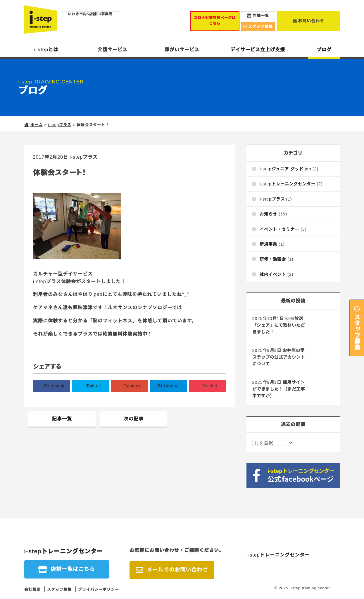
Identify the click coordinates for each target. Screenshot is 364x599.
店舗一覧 (261, 16)
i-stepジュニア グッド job (285, 169)
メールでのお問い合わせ (177, 570)
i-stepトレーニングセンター (287, 184)
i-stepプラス (84, 157)
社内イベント (273, 274)
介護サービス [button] (113, 50)
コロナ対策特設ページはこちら (215, 21)
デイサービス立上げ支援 (258, 50)
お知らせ (268, 214)
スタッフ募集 (357, 332)
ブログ (324, 50)
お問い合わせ (311, 21)
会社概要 (32, 589)
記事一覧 (62, 419)
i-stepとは (46, 50)
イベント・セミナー (279, 229)
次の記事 (134, 419)
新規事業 (268, 244)
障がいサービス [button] (182, 50)
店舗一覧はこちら (73, 569)
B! (168, 386)
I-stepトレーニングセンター (278, 555)
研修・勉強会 (273, 259)
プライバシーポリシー (99, 589)
